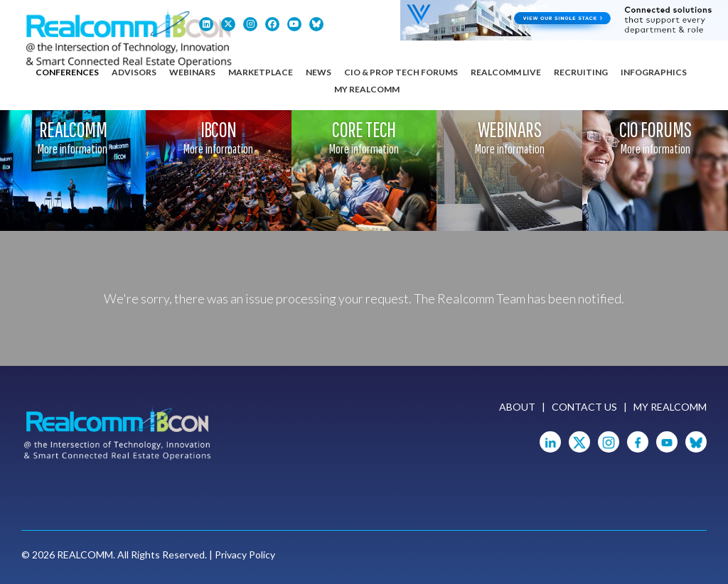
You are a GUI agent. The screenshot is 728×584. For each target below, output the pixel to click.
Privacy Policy (245, 555)
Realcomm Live (506, 72)
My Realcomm (367, 89)
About (517, 407)
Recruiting (581, 72)
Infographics (654, 72)
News (318, 72)
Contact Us (584, 407)
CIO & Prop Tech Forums (401, 72)
